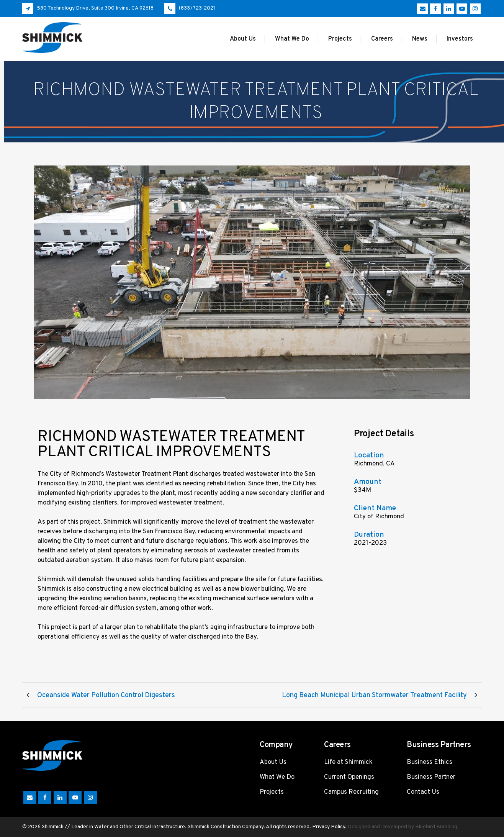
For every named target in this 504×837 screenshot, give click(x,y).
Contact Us (423, 792)
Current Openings (349, 777)
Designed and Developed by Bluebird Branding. (403, 827)
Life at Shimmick (348, 762)
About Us (273, 762)
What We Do (277, 777)
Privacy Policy (329, 827)
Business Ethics (430, 762)
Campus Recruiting (351, 792)
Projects (272, 792)
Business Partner (431, 777)
